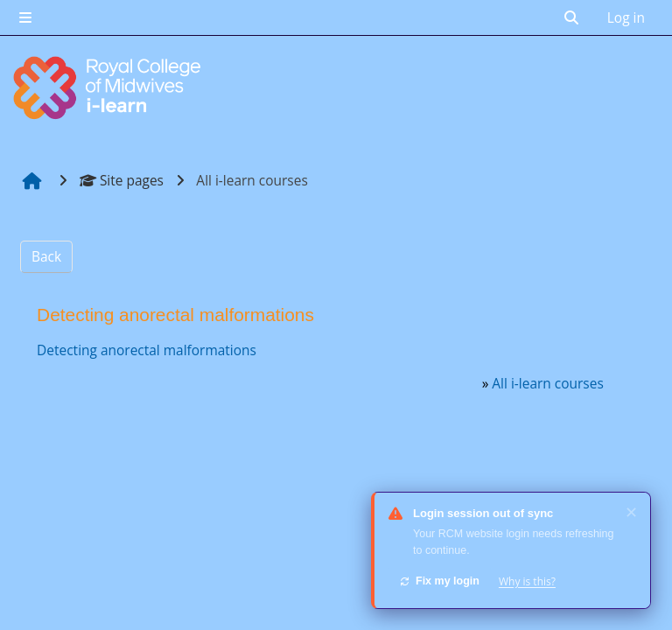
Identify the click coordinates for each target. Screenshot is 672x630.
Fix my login (439, 581)
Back (46, 256)
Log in (626, 17)
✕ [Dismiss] (631, 512)
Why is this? (527, 581)
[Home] (109, 87)
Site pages (122, 180)
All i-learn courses (547, 383)
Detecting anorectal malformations (147, 350)
